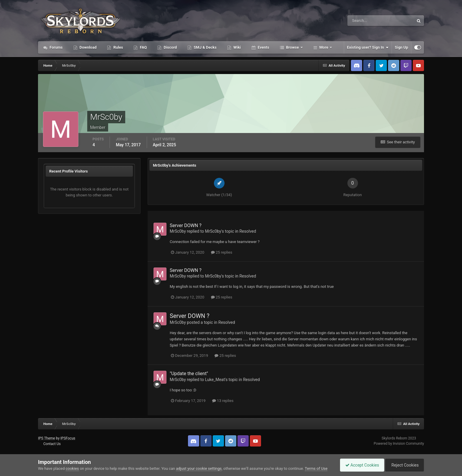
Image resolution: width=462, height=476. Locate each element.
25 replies (222, 252)
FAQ (143, 47)
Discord (170, 47)
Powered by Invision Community (399, 444)
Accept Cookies (359, 465)
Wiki (237, 47)
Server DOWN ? (186, 225)
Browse (293, 47)
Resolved (248, 231)
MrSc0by (178, 231)
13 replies (223, 401)
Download (88, 47)
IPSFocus (68, 438)
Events (263, 47)
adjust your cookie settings (199, 468)
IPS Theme (47, 438)
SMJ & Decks (205, 47)
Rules (118, 47)
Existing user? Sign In (368, 47)
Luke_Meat (215, 380)
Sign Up (401, 47)
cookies (72, 468)
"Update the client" (189, 374)
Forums (56, 47)
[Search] (363, 21)
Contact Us (52, 444)
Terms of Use (316, 468)
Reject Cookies (404, 465)
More (324, 47)
